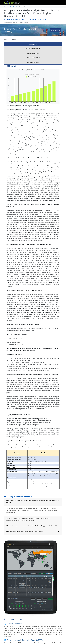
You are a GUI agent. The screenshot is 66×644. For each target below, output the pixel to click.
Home (6, 7)
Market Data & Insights (33, 49)
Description (33, 44)
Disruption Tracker (33, 62)
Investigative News (33, 53)
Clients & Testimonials (33, 58)
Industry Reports (13, 7)
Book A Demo (55, 30)
